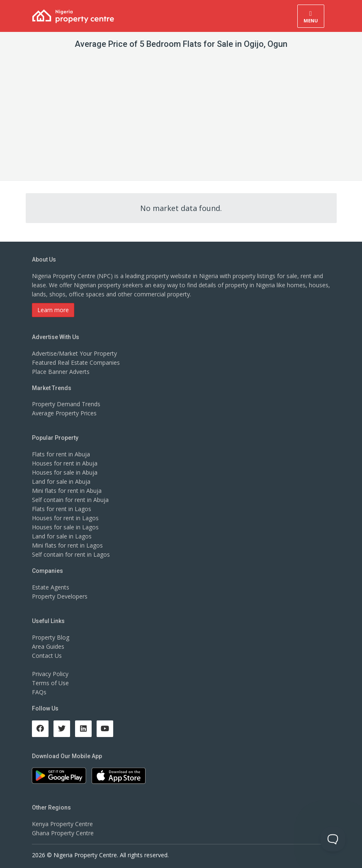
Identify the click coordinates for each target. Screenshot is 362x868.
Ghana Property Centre (63, 833)
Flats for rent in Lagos (62, 509)
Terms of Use (50, 683)
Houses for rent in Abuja (65, 463)
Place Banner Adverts (61, 372)
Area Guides (48, 646)
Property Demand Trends (66, 404)
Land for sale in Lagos (62, 536)
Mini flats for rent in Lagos (67, 545)
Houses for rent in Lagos (65, 518)
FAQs (39, 692)
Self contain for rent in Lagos (71, 554)
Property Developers (60, 596)
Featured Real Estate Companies (76, 362)
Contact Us (47, 656)
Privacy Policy (50, 674)
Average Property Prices (64, 413)
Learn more (53, 310)
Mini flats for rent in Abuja (67, 491)
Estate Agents (51, 587)
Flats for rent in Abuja (61, 454)
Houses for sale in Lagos (65, 527)
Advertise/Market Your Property (74, 353)
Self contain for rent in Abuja (70, 500)
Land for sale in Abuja (61, 481)
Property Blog (51, 637)
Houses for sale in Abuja (65, 472)
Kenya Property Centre (62, 824)
